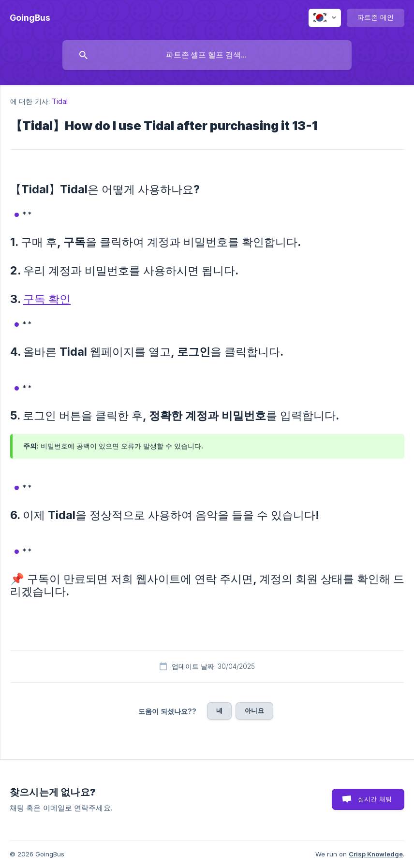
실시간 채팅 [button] (375, 799)
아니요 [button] (254, 710)
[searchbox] (207, 55)
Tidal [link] (60, 101)
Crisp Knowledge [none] (376, 854)
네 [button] (219, 710)
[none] (30, 18)
